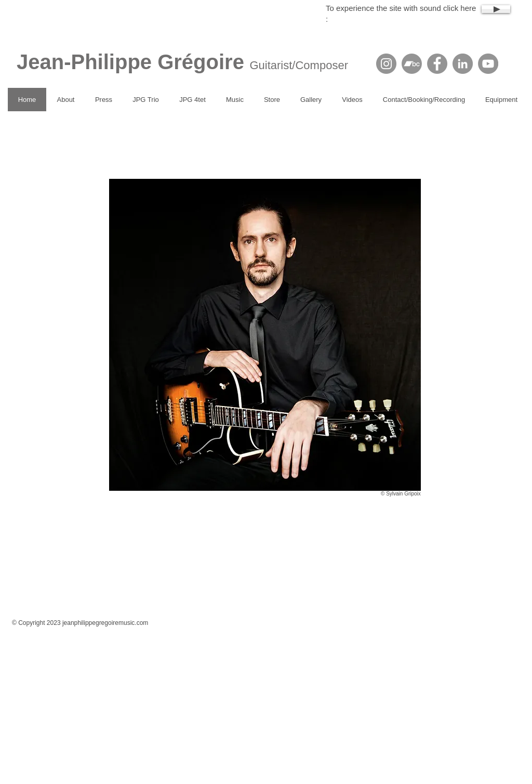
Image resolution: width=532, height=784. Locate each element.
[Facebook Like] (276, 607)
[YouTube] (488, 64)
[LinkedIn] (463, 64)
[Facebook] (437, 64)
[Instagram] (386, 64)
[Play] (496, 9)
